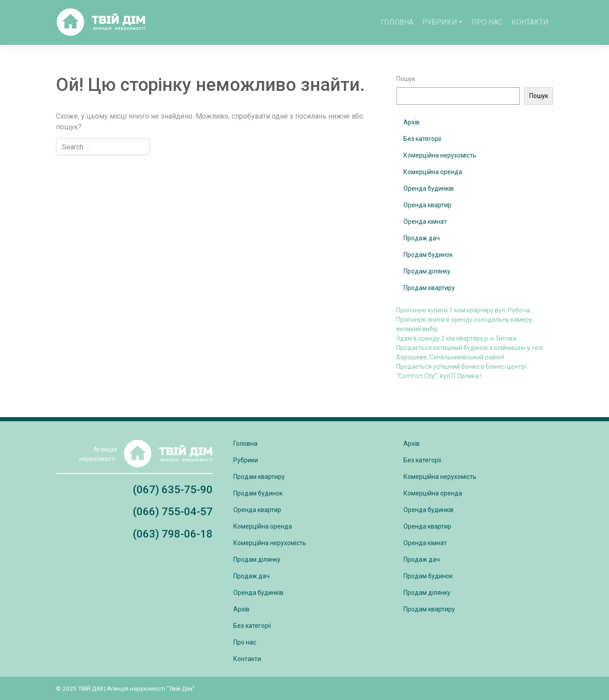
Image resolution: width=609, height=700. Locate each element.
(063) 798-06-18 (173, 534)
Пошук (406, 79)
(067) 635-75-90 (173, 490)
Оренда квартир (427, 205)
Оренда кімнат (425, 222)
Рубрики (440, 22)
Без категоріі (422, 139)
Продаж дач (422, 238)
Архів (412, 122)
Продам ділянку (427, 271)
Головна (397, 22)
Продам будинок (428, 255)
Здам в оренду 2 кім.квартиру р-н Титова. (457, 338)
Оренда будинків (429, 188)
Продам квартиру (429, 288)
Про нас (487, 22)
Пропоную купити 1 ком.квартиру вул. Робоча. (464, 310)
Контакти (530, 22)
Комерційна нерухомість (440, 155)
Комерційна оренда (433, 172)
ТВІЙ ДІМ (90, 688)
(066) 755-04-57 (173, 512)
